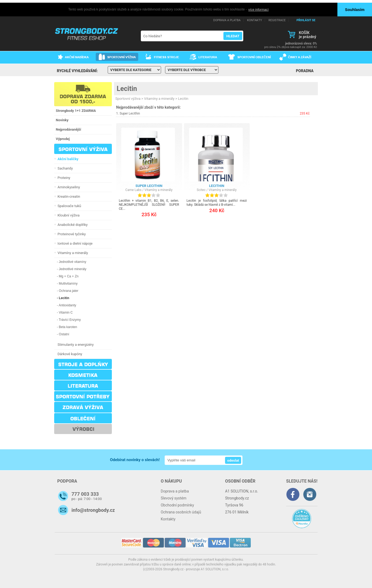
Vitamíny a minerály (72, 253)
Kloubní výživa (68, 215)
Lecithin (217, 185)
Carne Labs (133, 190)
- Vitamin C (65, 312)
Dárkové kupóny (69, 354)
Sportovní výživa (128, 98)
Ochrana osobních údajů (181, 512)
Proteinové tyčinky (71, 234)
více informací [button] (259, 10)
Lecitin (127, 88)
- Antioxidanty (67, 305)
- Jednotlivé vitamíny (71, 262)
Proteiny (63, 177)
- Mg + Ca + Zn (68, 276)
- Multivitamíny (67, 283)
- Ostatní (63, 334)
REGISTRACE (277, 20)
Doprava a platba (175, 491)
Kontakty (168, 519)
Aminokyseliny (68, 187)
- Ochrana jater (68, 291)
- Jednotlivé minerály (72, 269)
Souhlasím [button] (355, 10)
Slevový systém (174, 498)
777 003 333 (85, 494)
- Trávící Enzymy (69, 319)
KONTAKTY (254, 20)
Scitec (201, 190)
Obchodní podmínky (177, 505)
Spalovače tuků (68, 206)
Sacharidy (64, 168)
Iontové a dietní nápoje (74, 243)
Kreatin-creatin (68, 196)
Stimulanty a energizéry (75, 344)
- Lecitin (63, 298)
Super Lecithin (130, 113)
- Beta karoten (67, 327)
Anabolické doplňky (72, 224)
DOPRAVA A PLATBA (227, 20)
